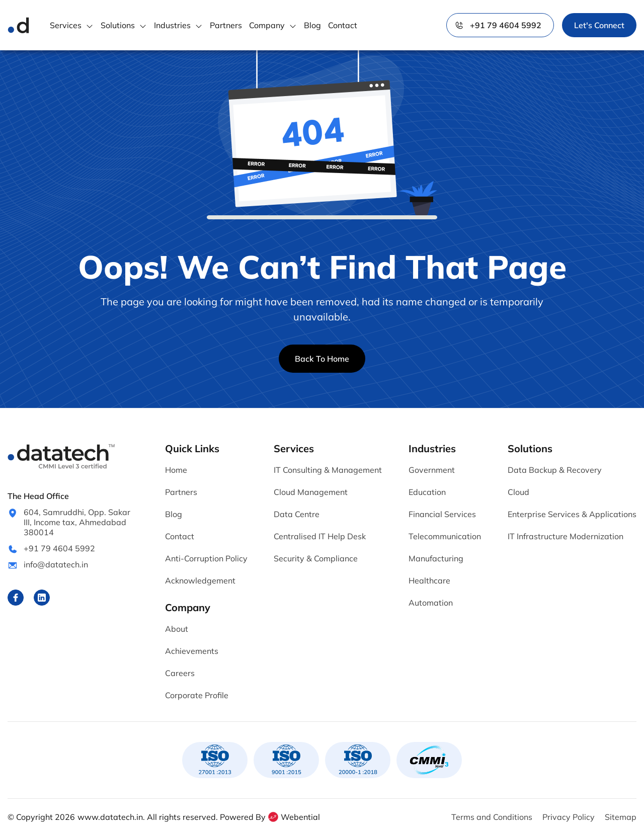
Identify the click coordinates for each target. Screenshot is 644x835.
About (177, 629)
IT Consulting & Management (328, 470)
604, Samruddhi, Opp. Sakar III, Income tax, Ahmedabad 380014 (77, 522)
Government (432, 470)
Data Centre (297, 514)
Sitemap (621, 817)
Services (66, 25)
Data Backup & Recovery (555, 470)
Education (427, 492)
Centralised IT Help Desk (320, 536)
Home (176, 470)
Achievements (192, 651)
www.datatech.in (110, 817)
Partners (226, 25)
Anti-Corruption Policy (206, 558)
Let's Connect (599, 25)
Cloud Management (311, 492)
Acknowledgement (200, 580)
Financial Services (442, 514)
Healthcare (429, 580)
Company (267, 25)
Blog (312, 25)
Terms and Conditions (492, 817)
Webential (294, 817)
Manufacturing (436, 558)
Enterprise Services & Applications (572, 514)
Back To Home (322, 359)
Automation (431, 603)
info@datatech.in (56, 564)
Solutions (118, 25)
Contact (343, 25)
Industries (172, 25)
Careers (180, 673)
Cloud (518, 492)
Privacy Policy (569, 817)
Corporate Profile (197, 695)
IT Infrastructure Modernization (566, 536)
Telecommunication (445, 536)
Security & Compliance (316, 558)
